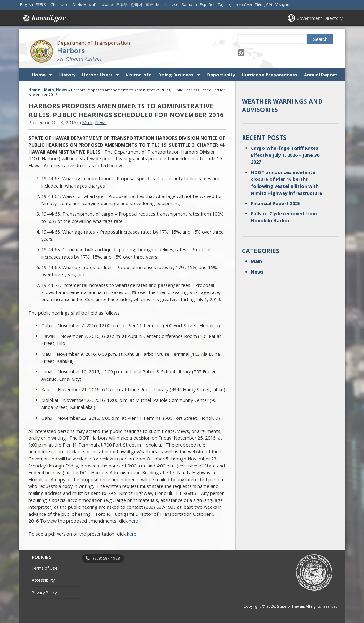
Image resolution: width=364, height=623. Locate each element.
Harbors (71, 50)
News (62, 90)
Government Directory (319, 18)
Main (49, 90)
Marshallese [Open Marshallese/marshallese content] (167, 5)
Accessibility (43, 580)
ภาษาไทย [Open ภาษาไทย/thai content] (244, 5)
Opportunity (221, 75)
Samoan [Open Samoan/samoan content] (189, 5)
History (67, 75)
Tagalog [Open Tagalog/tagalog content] (225, 5)
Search (320, 39)
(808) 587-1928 (107, 558)
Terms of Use (45, 568)
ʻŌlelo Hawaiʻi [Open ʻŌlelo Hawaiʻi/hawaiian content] (84, 5)
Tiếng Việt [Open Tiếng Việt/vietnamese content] (263, 5)
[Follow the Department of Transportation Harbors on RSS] (241, 52)
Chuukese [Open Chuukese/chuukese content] (60, 5)
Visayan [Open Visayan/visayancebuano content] (282, 5)
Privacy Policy (44, 593)
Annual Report (321, 75)
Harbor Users (97, 75)
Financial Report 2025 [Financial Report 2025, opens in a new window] (275, 203)
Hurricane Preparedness (270, 75)
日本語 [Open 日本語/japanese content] (122, 5)
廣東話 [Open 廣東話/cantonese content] (42, 5)
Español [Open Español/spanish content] (207, 5)
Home (39, 75)
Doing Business (176, 75)
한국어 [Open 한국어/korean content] (136, 5)
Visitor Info (139, 75)
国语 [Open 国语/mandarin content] (149, 5)
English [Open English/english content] (27, 5)
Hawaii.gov (44, 18)
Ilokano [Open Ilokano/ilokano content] (106, 5)
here (133, 521)
